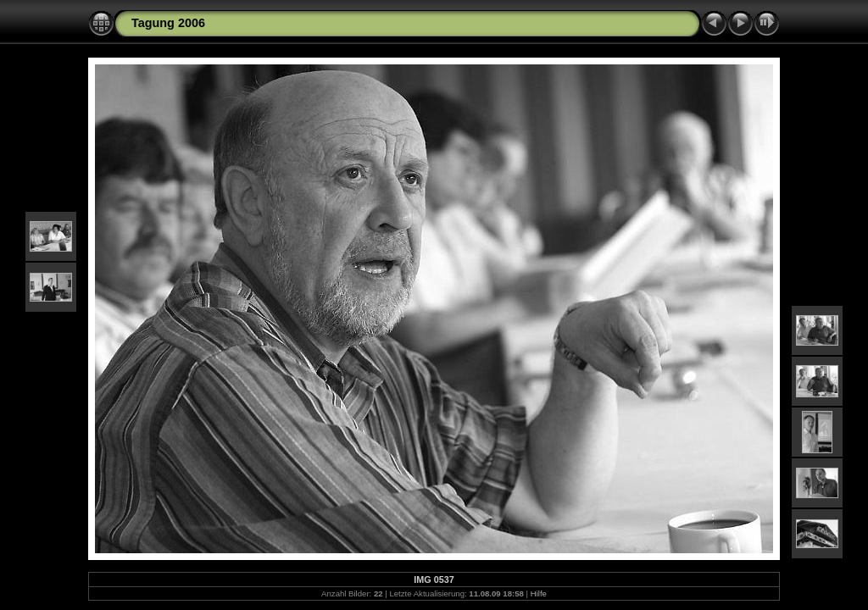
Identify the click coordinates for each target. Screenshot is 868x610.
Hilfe (539, 593)
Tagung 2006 (168, 23)
